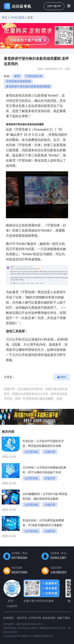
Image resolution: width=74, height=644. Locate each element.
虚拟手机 (22, 618)
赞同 (62, 377)
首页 (5, 17)
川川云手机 (14, 339)
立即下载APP (54, 6)
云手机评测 (35, 618)
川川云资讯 (17, 17)
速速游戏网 (49, 618)
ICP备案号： (23, 624)
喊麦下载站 (64, 618)
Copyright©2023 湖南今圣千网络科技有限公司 (29, 636)
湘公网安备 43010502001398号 (21, 628)
